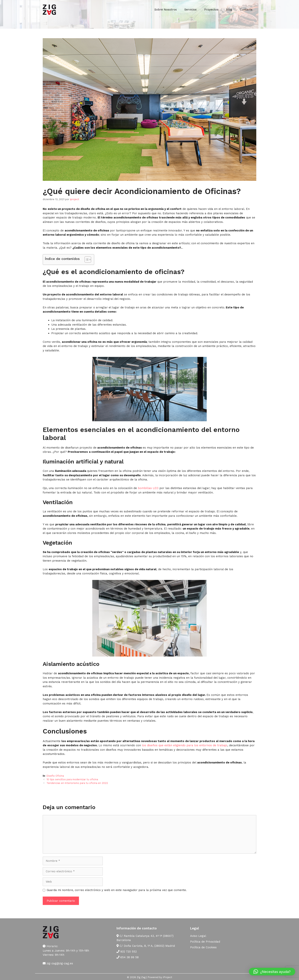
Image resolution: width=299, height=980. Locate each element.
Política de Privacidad (205, 942)
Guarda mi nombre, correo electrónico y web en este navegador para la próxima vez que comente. (117, 890)
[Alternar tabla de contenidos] (86, 260)
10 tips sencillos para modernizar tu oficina (72, 779)
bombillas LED (148, 488)
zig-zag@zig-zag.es (58, 963)
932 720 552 (127, 952)
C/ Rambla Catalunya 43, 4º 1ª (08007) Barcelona (145, 938)
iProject (168, 977)
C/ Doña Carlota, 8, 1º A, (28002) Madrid (146, 946)
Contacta (246, 10)
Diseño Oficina (55, 776)
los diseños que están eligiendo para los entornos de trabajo (185, 745)
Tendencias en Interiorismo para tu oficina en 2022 (77, 783)
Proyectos (211, 10)
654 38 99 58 (128, 957)
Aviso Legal (198, 936)
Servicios (190, 10)
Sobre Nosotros (166, 10)
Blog (229, 10)
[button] (272, 972)
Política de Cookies (203, 947)
